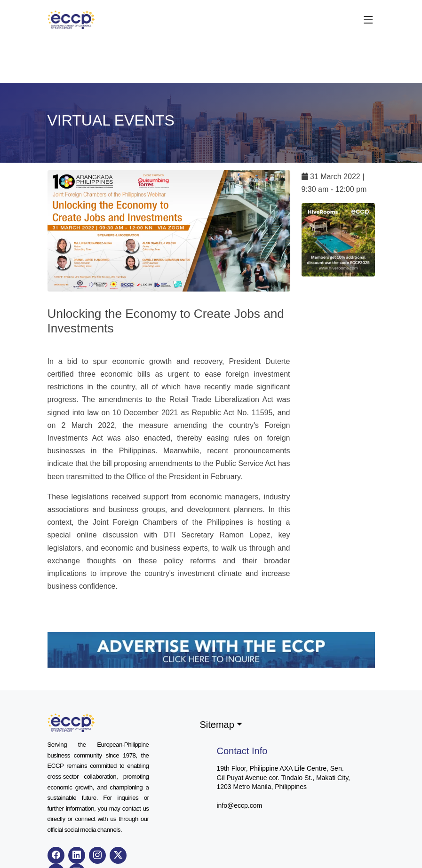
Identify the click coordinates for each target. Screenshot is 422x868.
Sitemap (217, 725)
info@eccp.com (240, 805)
